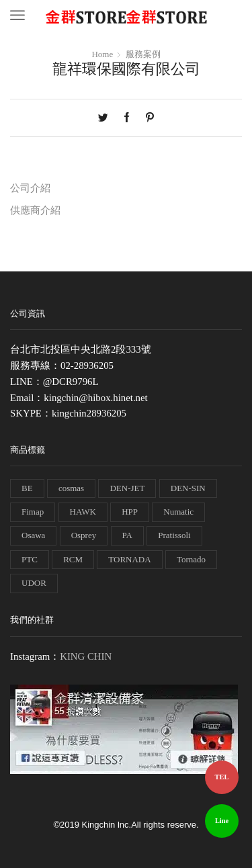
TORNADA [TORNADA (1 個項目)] (129, 559)
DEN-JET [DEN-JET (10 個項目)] (127, 488)
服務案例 (143, 54)
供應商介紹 (35, 210)
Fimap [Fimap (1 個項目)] (33, 512)
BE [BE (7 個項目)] (27, 488)
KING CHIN (86, 656)
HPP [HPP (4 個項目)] (130, 512)
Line (222, 821)
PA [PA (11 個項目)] (127, 535)
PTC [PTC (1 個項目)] (30, 559)
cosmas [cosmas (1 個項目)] (71, 488)
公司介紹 (30, 188)
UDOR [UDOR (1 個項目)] (34, 583)
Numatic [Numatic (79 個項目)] (178, 512)
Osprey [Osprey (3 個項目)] (84, 535)
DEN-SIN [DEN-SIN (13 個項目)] (188, 488)
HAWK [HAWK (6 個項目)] (83, 512)
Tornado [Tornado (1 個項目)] (191, 559)
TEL (222, 777)
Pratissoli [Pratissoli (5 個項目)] (174, 535)
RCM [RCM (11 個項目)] (73, 559)
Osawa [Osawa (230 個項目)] (33, 535)
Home (102, 54)
